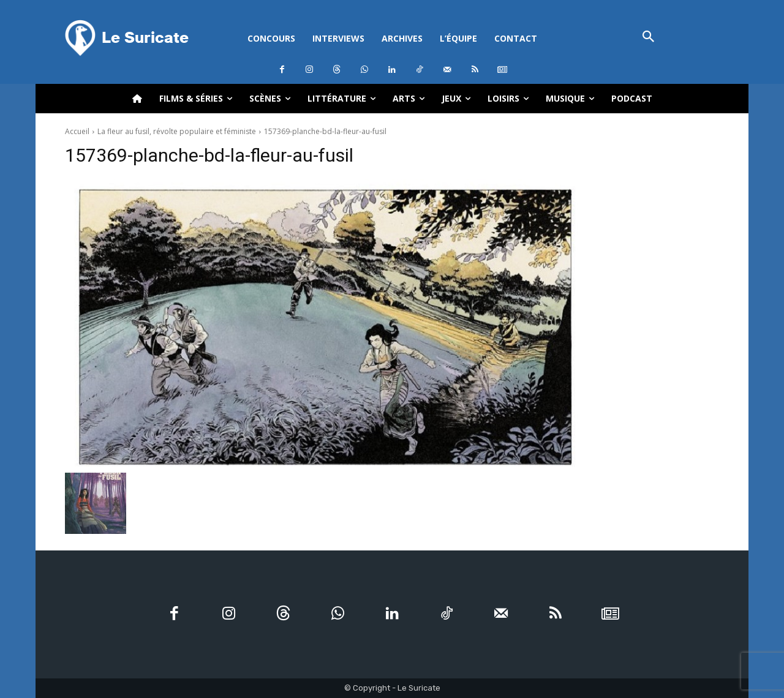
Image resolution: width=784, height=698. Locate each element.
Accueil (77, 131)
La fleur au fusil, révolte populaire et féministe (177, 131)
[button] (648, 38)
